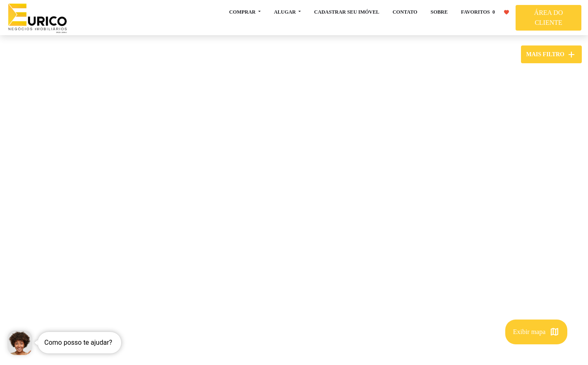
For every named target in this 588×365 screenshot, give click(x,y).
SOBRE (439, 12)
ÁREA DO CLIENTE (549, 18)
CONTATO (405, 12)
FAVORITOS (485, 12)
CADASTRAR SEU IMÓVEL (347, 12)
